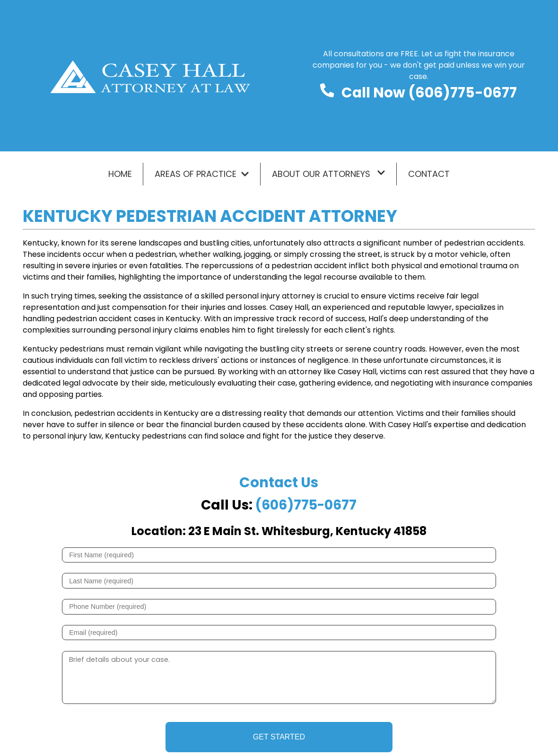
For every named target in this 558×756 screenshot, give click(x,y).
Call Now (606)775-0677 (429, 92)
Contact (429, 174)
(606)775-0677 (306, 505)
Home (120, 174)
